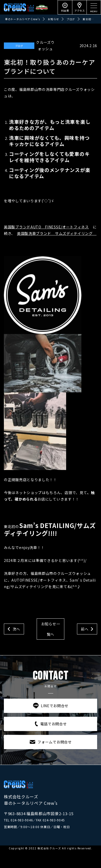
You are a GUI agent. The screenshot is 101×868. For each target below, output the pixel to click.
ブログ (19, 46)
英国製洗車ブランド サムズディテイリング (57, 233)
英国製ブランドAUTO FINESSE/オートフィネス (46, 227)
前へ (85, 629)
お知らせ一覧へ (51, 629)
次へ (16, 629)
